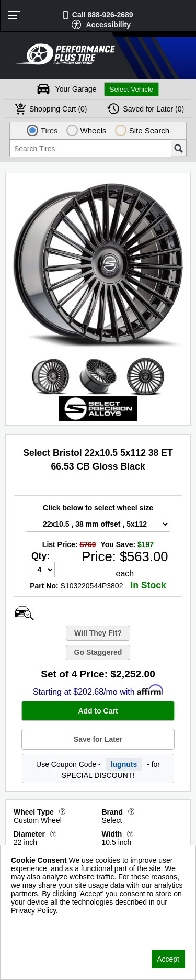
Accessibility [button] (108, 25)
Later (153, 109)
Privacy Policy (34, 924)
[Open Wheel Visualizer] (24, 613)
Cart (58, 109)
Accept (168, 959)
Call (103, 15)
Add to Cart (98, 711)
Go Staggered (98, 652)
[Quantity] (42, 570)
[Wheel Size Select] (98, 524)
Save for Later (98, 739)
